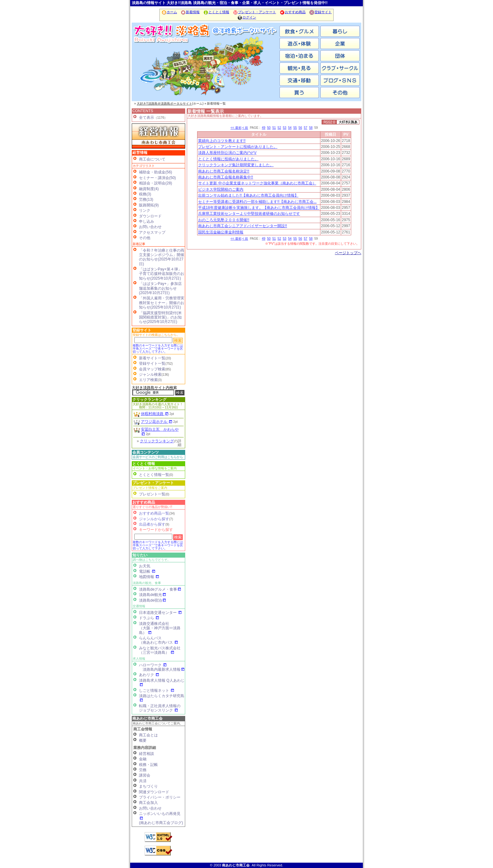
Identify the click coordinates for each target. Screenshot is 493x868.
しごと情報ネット (157, 691)
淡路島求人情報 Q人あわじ (162, 682)
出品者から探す (152, 524)
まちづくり (148, 786)
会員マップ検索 (152, 369)
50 (269, 128)
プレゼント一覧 (152, 494)
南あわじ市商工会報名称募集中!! (226, 177)
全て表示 (147, 117)
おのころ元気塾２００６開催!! (224, 220)
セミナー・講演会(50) (157, 178)
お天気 (145, 566)
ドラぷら (149, 618)
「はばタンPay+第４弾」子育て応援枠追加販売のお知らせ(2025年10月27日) (162, 274)
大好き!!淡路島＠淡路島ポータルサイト (164, 104)
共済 (143, 781)
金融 (143, 759)
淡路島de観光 (152, 595)
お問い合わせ (150, 227)
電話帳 (147, 571)
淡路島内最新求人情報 (164, 669)
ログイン (247, 17)
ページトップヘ (348, 253)
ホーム (169, 12)
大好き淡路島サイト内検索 (154, 388)
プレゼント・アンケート (254, 12)
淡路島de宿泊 (152, 600)
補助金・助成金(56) (155, 172)
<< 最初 (236, 128)
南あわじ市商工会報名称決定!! (224, 171)
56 (300, 128)
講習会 (145, 775)
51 (274, 128)
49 (264, 128)
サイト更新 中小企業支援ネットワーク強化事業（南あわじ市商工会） (257, 183)
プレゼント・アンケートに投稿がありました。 (238, 147)
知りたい (140, 555)
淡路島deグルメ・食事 (160, 589)
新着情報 (190, 12)
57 (305, 128)
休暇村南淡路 (155, 414)
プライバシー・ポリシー (160, 797)
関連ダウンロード (154, 792)
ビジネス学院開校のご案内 (221, 189)
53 (285, 128)
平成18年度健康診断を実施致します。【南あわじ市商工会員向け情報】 (259, 208)
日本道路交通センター (160, 613)
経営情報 (140, 153)
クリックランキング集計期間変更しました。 (236, 165)
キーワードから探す (156, 530)
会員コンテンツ (146, 452)
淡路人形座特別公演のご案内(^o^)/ (227, 153)
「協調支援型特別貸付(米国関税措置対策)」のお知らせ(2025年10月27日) (160, 317)
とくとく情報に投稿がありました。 (228, 159)
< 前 (245, 128)
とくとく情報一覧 (154, 475)
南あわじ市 (157, 69)
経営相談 (147, 754)
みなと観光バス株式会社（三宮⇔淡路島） (160, 650)
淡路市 (254, 69)
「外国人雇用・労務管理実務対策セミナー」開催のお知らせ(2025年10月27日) (162, 303)
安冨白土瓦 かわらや (160, 431)
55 (295, 128)
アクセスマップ (152, 232)
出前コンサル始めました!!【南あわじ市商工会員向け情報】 (248, 195)
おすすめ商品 (293, 12)
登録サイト (320, 12)
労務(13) (146, 199)
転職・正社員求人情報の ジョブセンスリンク (160, 708)
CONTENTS (143, 111)
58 (311, 128)
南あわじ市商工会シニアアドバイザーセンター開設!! (243, 226)
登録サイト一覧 (152, 363)
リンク (145, 210)
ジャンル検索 (150, 374)
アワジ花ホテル (157, 422)
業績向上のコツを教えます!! (222, 141)
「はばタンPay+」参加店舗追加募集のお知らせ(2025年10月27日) (160, 288)
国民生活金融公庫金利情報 (221, 232)
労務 (143, 770)
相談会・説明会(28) (155, 183)
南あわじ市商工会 (147, 718)
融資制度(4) (149, 189)
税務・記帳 (148, 765)
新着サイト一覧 (152, 358)
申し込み (147, 221)
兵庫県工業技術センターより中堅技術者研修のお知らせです (249, 214)
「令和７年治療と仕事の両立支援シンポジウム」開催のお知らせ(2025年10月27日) (162, 257)
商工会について (152, 159)
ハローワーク (153, 665)
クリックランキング (149, 400)
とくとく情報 (216, 12)
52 (279, 128)
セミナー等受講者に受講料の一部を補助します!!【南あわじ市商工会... (257, 202)
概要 (143, 740)
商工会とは (148, 735)
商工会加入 (148, 803)
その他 (145, 238)
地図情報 (149, 577)
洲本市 (206, 69)
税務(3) (145, 194)
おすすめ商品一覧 (154, 513)
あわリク (149, 675)
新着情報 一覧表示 (206, 111)
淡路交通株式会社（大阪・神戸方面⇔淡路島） (160, 628)
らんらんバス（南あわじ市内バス (158, 640)
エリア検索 (148, 380)
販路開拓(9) (149, 205)
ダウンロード (150, 216)
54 (290, 128)
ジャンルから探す (154, 519)
